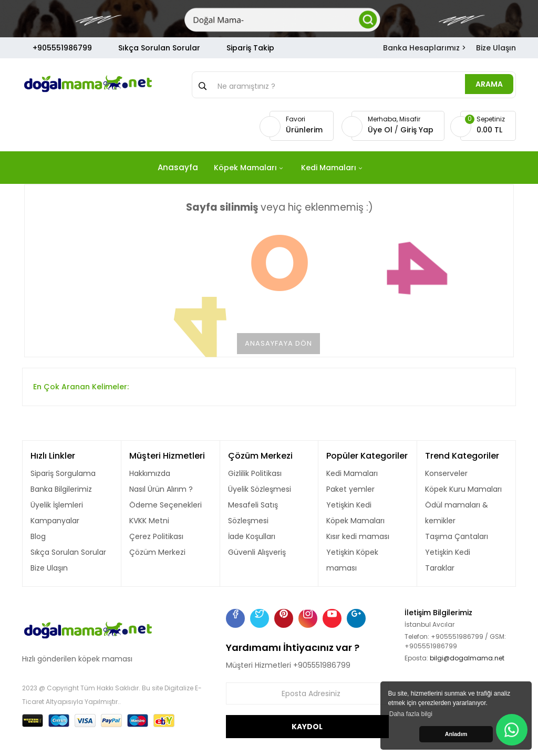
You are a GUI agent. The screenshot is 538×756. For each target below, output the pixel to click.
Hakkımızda (150, 473)
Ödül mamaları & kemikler (457, 513)
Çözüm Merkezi (157, 552)
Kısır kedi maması (358, 536)
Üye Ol (381, 130)
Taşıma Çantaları (457, 536)
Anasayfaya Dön (278, 343)
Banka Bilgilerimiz (61, 489)
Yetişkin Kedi (349, 505)
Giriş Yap (417, 130)
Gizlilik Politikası (255, 473)
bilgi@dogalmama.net (467, 658)
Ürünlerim (304, 130)
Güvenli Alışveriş (257, 552)
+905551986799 (62, 48)
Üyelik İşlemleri (57, 505)
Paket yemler (350, 489)
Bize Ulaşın (496, 48)
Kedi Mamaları (352, 473)
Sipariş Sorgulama (63, 473)
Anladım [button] (456, 734)
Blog (38, 536)
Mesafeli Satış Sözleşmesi (253, 513)
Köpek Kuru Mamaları (463, 489)
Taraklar (440, 568)
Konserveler (446, 473)
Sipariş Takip (250, 48)
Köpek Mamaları (355, 521)
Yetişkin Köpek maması (352, 560)
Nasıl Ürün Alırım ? (161, 489)
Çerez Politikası (156, 536)
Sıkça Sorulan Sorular (159, 48)
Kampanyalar (55, 521)
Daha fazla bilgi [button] (411, 714)
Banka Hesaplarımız (421, 48)
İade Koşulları (252, 536)
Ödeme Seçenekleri (165, 505)
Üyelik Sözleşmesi (260, 489)
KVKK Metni (149, 521)
